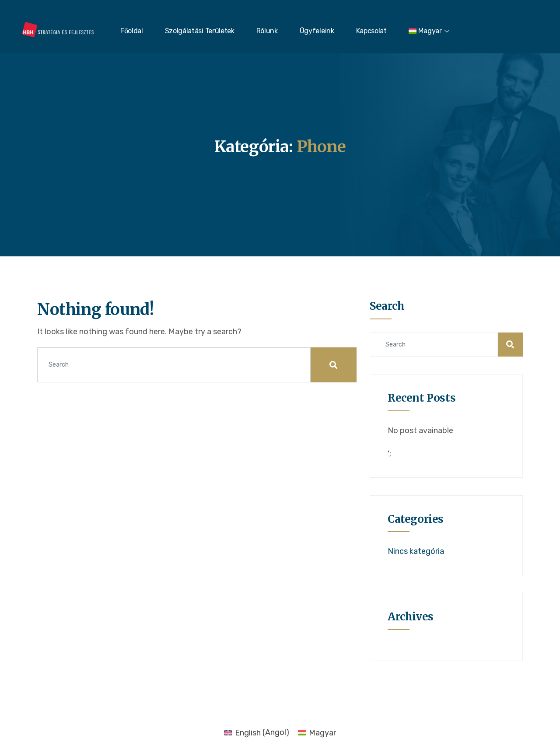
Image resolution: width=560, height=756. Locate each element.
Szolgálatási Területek (200, 31)
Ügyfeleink (317, 31)
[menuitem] (430, 31)
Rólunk (267, 31)
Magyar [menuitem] (322, 733)
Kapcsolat (371, 31)
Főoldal (132, 31)
